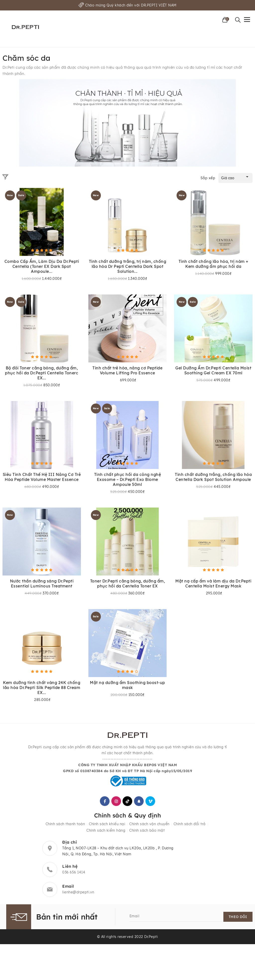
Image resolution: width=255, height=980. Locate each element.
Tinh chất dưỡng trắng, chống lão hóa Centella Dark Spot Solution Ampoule (213, 477)
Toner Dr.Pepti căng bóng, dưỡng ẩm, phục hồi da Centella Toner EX (128, 584)
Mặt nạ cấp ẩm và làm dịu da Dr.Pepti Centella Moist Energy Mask (213, 584)
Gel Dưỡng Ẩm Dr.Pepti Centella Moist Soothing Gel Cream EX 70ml (213, 371)
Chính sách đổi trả (190, 826)
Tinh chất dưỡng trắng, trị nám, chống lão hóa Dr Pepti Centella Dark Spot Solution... (128, 266)
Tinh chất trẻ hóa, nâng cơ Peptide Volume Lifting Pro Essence (127, 371)
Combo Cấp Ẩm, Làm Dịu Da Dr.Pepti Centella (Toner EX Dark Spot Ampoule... (42, 266)
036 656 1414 (74, 874)
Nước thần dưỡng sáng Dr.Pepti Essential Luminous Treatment (42, 584)
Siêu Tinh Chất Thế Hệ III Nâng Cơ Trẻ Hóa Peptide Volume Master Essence (42, 477)
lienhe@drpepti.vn (78, 894)
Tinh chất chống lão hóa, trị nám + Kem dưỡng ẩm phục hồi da (213, 264)
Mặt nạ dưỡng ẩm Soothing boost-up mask (127, 686)
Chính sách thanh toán (65, 826)
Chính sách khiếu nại (107, 826)
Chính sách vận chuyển (149, 826)
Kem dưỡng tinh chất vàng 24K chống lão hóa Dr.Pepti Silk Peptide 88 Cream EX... (42, 689)
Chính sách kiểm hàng (106, 832)
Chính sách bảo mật (147, 832)
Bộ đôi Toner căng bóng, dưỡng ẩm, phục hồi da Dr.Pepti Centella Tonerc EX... (42, 373)
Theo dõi (238, 919)
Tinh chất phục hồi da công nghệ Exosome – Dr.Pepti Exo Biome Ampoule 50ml (128, 480)
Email (134, 918)
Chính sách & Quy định (128, 817)
